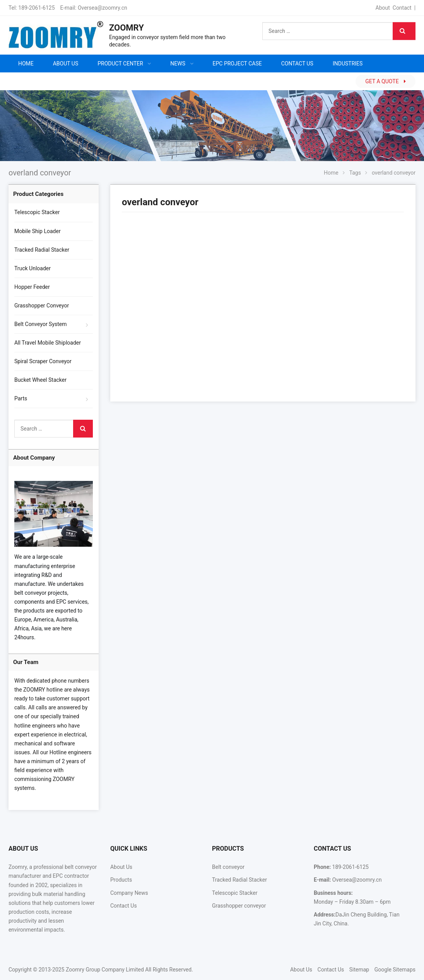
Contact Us (124, 906)
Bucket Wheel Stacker (40, 380)
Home (26, 64)
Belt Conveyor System (41, 324)
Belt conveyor (228, 867)
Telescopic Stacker (37, 212)
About (383, 8)
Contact (402, 8)
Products (121, 880)
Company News (129, 893)
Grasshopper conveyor (239, 906)
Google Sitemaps (395, 970)
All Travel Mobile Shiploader (48, 343)
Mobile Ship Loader (38, 231)
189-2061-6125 (36, 8)
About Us (121, 867)
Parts (21, 398)
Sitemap (359, 970)
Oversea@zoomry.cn (103, 8)
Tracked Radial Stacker (42, 250)
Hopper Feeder (32, 287)
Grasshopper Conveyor (42, 305)
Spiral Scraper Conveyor (43, 361)
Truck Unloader (32, 268)
